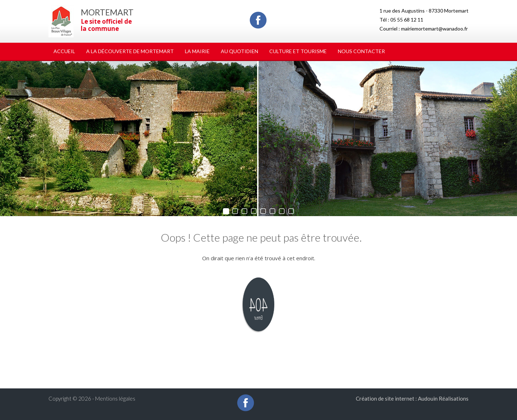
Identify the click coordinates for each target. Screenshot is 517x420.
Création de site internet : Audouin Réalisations (412, 398)
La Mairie (197, 51)
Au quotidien (239, 51)
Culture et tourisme (298, 51)
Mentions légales (115, 398)
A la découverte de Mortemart (130, 51)
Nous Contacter (361, 51)
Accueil (64, 51)
